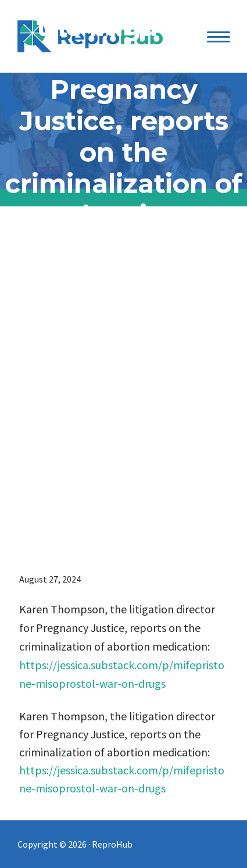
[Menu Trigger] (219, 36)
